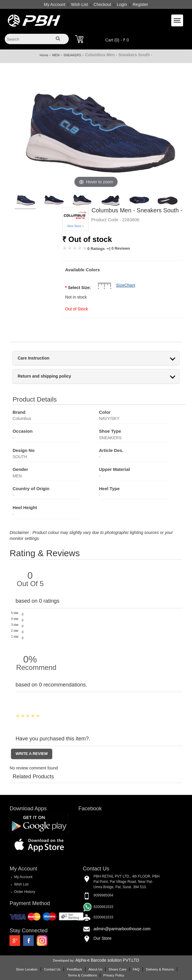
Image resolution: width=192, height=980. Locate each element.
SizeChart (125, 285)
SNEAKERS (72, 55)
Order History (24, 892)
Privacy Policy (114, 975)
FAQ (136, 969)
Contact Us (52, 969)
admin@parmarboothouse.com (122, 929)
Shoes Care (118, 969)
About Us (95, 969)
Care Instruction (33, 358)
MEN (56, 55)
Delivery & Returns (160, 969)
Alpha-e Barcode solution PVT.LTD (107, 960)
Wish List (80, 4)
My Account (55, 4)
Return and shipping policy (44, 376)
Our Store (103, 938)
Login (122, 4)
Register (140, 4)
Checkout (102, 4)
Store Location (27, 969)
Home (44, 55)
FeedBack (75, 969)
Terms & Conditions (82, 975)
